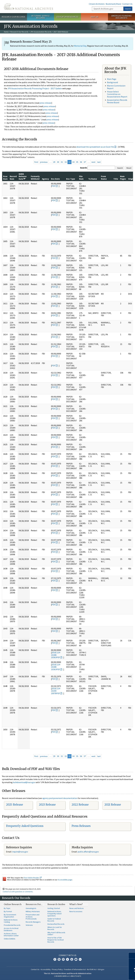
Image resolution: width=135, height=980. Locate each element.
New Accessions (76, 911)
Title (116, 179)
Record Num (13, 177)
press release (45, 103)
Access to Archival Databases (11, 929)
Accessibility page (65, 880)
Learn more (112, 975)
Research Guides (56, 904)
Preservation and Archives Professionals (32, 917)
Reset (129, 168)
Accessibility (46, 969)
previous (44, 162)
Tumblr (67, 959)
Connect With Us (68, 955)
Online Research (13, 904)
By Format (8, 911)
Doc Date (55, 179)
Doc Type (71, 179)
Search (128, 9)
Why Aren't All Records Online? (56, 934)
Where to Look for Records (55, 928)
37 (85, 162)
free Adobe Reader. (33, 878)
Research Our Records (14, 17)
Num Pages (123, 177)
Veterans (29, 925)
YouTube (72, 959)
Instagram (63, 959)
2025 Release (15, 805)
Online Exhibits (10, 939)
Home (6, 32)
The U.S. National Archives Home (28, 7)
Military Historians (33, 911)
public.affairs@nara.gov (88, 852)
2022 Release (80, 805)
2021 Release (113, 805)
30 (58, 162)
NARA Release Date (23, 176)
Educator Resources (67, 17)
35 (77, 162)
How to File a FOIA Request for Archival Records (56, 940)
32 (66, 162)
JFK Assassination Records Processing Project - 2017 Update (35, 88)
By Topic (7, 908)
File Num (81, 177)
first (36, 162)
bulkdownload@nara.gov (24, 782)
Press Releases (81, 826)
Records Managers (33, 922)
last (99, 162)
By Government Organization (10, 916)
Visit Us (94, 17)
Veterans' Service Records (41, 17)
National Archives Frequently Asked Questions (54, 914)
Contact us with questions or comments (18, 892)
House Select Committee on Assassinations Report (117, 94)
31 (62, 162)
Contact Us (127, 4)
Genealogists (31, 908)
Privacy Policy (57, 969)
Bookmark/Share (113, 4)
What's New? (76, 904)
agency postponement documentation (60, 798)
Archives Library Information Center (11, 935)
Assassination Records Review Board (117, 101)
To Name (93, 179)
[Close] (132, 955)
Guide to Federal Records (54, 920)
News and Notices (77, 908)
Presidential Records (12, 925)
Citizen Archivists (97, 4)
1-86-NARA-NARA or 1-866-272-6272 (68, 976)
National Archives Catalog (11, 921)
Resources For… (34, 904)
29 (54, 162)
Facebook (55, 959)
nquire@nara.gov (20, 852)
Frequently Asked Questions (25, 826)
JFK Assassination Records (41, 32)
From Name (104, 177)
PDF (54, 186)
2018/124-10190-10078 (56, 691)
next (93, 162)
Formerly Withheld (35, 177)
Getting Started (54, 908)
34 (73, 162)
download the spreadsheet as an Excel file (95, 147)
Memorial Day (80, 46)
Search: (84, 168)
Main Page (112, 79)
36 (81, 162)
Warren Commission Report (116, 87)
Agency (45, 179)
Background (112, 82)
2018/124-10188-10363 (56, 655)
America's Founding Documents (121, 17)
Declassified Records (56, 924)
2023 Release (47, 805)
